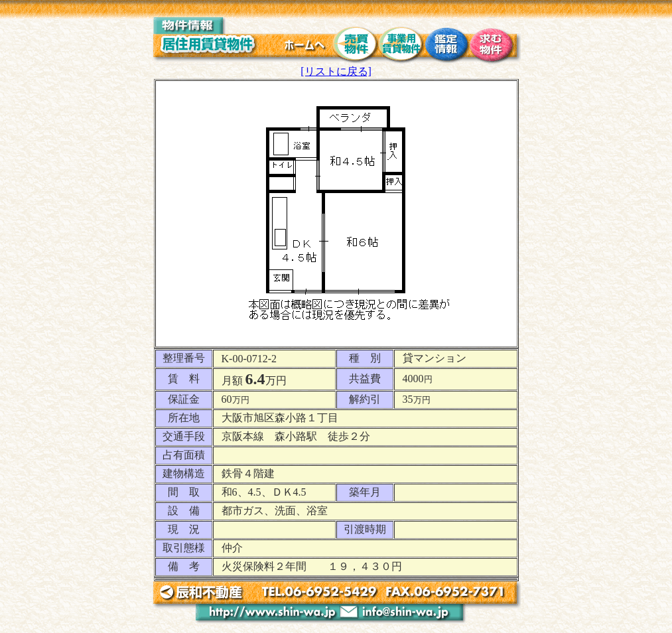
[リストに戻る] (336, 71)
